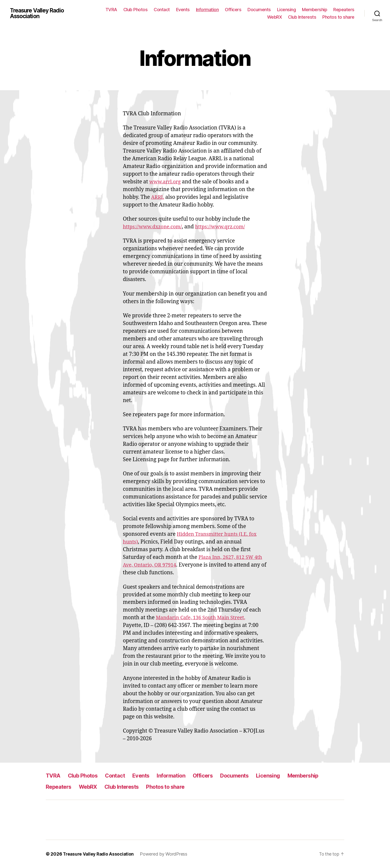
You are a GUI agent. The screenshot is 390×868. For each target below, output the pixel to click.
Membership (315, 10)
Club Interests (302, 17)
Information (207, 10)
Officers (233, 10)
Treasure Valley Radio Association (39, 13)
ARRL (158, 197)
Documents (259, 10)
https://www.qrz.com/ (226, 227)
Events (183, 10)
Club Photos (136, 10)
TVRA (111, 10)
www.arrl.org (166, 182)
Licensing (287, 10)
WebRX (275, 17)
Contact (162, 10)
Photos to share (338, 17)
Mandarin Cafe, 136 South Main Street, (203, 618)
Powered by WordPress (166, 854)
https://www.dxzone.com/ (154, 227)
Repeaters (344, 10)
